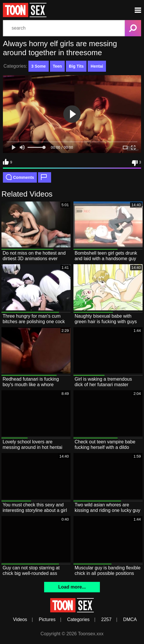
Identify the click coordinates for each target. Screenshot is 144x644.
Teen (57, 66)
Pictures (47, 619)
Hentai (97, 66)
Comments (20, 177)
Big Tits (76, 66)
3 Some (39, 66)
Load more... (72, 587)
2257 (107, 619)
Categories (78, 619)
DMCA (130, 619)
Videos (20, 619)
